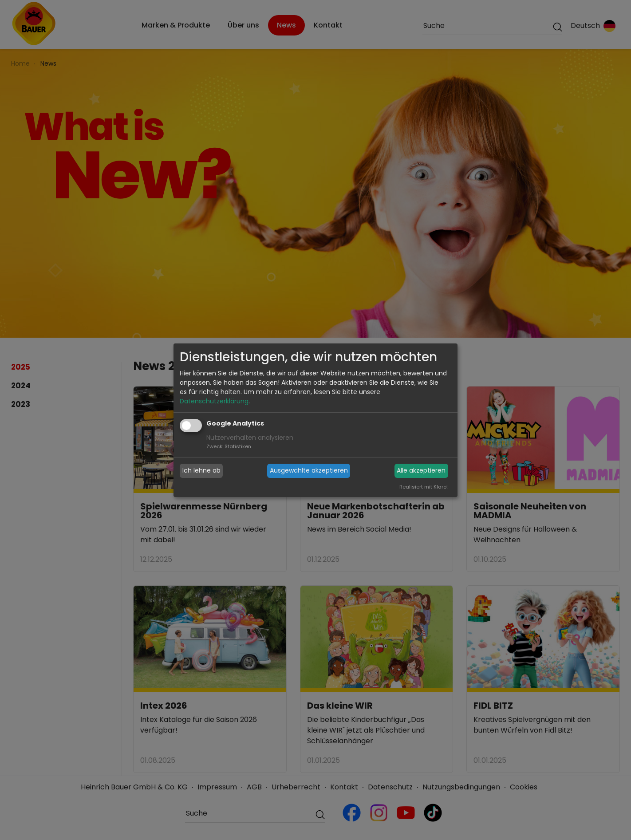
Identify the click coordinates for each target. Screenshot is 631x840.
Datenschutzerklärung (214, 401)
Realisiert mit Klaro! (424, 487)
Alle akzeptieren (421, 470)
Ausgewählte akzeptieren (309, 470)
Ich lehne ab (201, 470)
